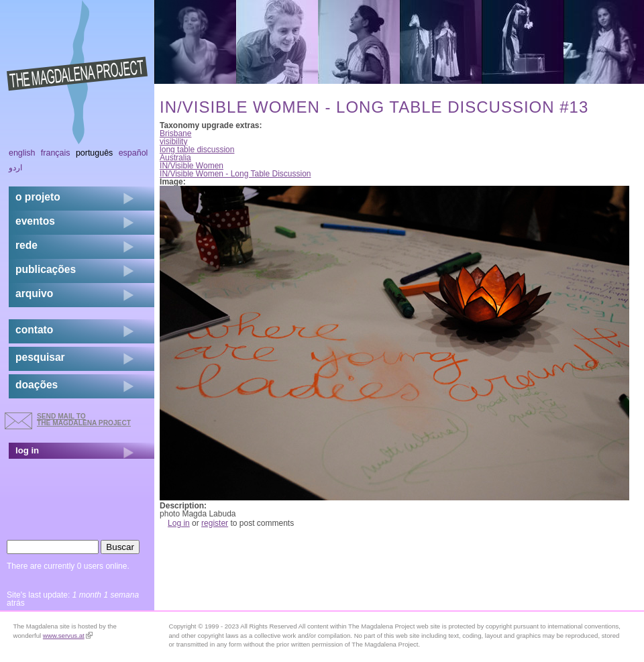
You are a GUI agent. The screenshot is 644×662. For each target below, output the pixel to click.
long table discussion (197, 150)
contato (34, 330)
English (22, 153)
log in (27, 450)
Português (94, 153)
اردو (15, 168)
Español (133, 153)
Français (56, 153)
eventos (35, 221)
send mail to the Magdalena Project (84, 420)
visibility (173, 142)
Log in (179, 523)
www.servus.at (68, 636)
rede (26, 245)
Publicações (46, 269)
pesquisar (40, 357)
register (215, 523)
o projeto (38, 197)
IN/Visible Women (192, 166)
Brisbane (175, 133)
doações (37, 385)
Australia (175, 158)
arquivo (34, 293)
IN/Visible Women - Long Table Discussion (235, 174)
